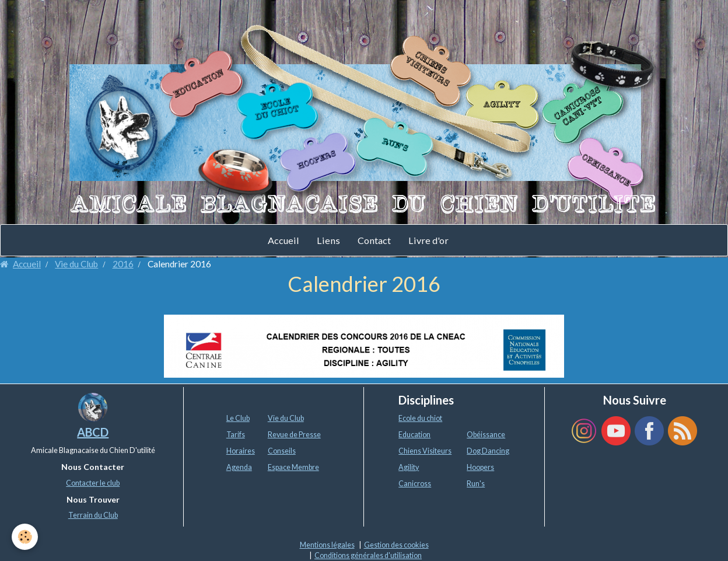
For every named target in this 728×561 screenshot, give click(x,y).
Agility (409, 467)
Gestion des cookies (396, 545)
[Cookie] (25, 537)
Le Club (238, 418)
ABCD (93, 432)
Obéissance (486, 435)
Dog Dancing (488, 451)
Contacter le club (93, 483)
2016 (123, 264)
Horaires (241, 451)
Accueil (283, 240)
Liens (328, 240)
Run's (476, 484)
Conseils (282, 451)
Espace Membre (293, 467)
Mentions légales (327, 545)
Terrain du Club (93, 515)
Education (414, 435)
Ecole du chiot (420, 418)
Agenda (239, 467)
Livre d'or (428, 240)
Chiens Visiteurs (425, 451)
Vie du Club (76, 264)
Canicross (415, 484)
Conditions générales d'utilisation (368, 555)
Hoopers (480, 467)
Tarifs (236, 435)
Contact (374, 240)
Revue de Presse (294, 435)
